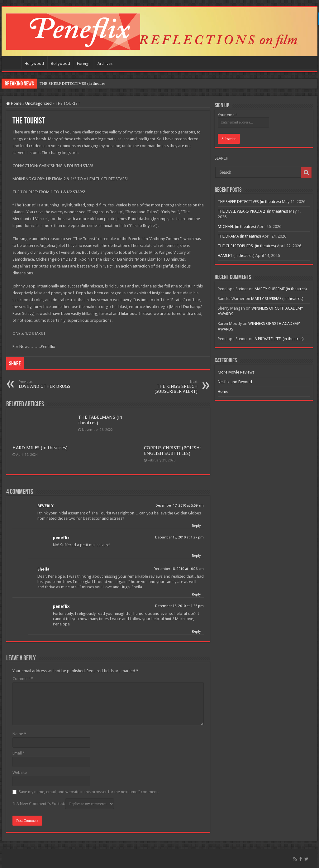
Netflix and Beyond (235, 382)
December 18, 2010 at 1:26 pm (179, 606)
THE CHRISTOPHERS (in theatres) (247, 246)
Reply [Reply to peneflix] (196, 556)
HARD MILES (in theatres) (40, 448)
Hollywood (34, 63)
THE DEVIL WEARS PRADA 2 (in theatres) (253, 211)
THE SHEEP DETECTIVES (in (66, 83)
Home (13, 63)
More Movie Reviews (236, 372)
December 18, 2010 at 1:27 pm (179, 537)
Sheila (43, 569)
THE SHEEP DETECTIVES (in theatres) (249, 202)
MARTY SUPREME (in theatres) (281, 289)
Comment (23, 679)
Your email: (228, 115)
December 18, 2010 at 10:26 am (179, 569)
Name (19, 734)
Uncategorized (38, 103)
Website (20, 772)
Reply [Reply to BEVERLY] (196, 526)
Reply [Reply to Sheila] (196, 594)
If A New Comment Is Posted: (63, 804)
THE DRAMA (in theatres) (239, 236)
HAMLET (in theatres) (236, 256)
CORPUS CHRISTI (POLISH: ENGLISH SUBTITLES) (172, 451)
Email (19, 753)
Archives (105, 63)
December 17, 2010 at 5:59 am (180, 506)
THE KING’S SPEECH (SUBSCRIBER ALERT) (166, 387)
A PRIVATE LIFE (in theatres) (279, 339)
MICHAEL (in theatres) (237, 227)
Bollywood (60, 63)
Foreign (84, 63)
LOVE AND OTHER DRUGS (51, 384)
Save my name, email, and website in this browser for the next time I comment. (89, 792)
